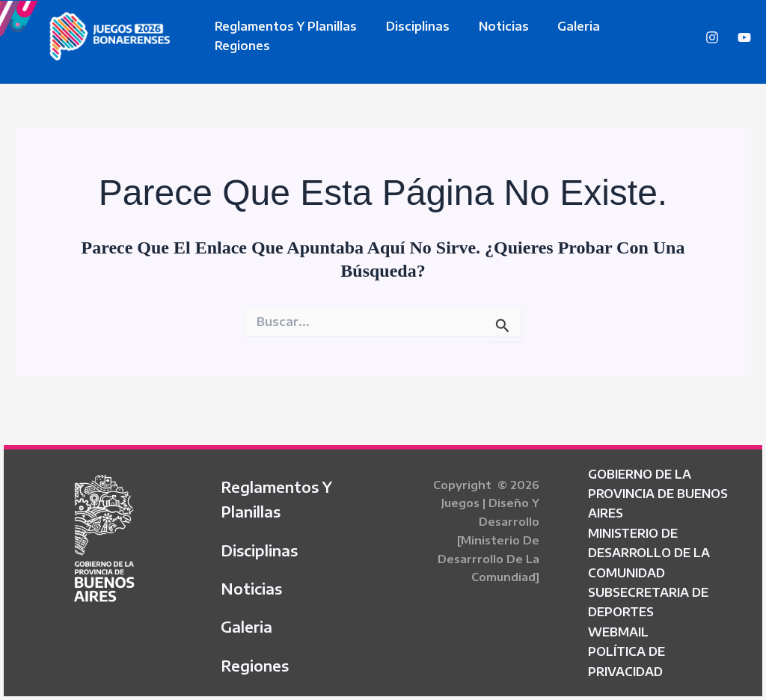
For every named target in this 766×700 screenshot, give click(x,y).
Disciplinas (410, 36)
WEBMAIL (618, 627)
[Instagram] (712, 37)
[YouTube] (744, 37)
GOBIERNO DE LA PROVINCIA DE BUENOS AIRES (658, 488)
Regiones (634, 36)
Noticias (491, 36)
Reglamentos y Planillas (284, 36)
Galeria (561, 36)
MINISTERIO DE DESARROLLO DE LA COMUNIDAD (649, 548)
